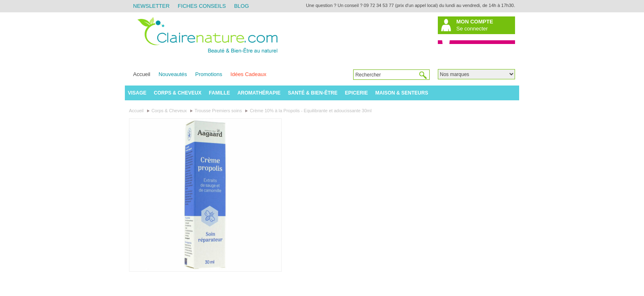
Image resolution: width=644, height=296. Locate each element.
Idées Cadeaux (248, 74)
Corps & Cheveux (178, 93)
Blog (241, 6)
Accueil (142, 74)
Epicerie (356, 93)
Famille (220, 93)
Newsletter (151, 6)
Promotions (209, 74)
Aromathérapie (259, 93)
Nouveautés (173, 74)
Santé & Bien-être (313, 93)
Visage (137, 93)
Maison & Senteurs (402, 93)
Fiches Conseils (202, 6)
